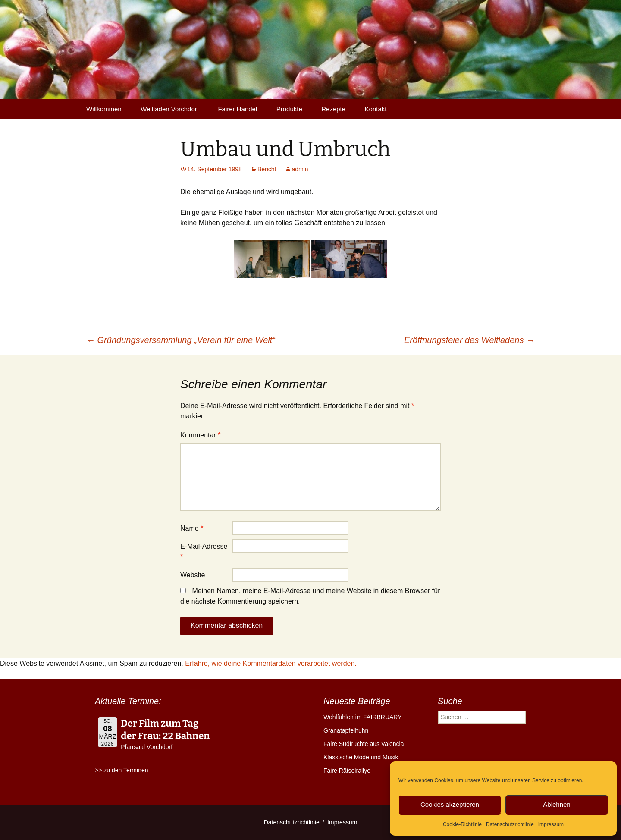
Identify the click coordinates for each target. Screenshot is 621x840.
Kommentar (200, 435)
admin (300, 169)
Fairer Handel (237, 109)
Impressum (551, 824)
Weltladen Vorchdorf (170, 109)
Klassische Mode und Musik (361, 757)
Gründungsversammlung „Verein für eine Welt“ (181, 340)
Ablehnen (557, 804)
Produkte (289, 109)
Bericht (267, 169)
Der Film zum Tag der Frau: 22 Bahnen (165, 730)
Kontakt (376, 109)
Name (192, 528)
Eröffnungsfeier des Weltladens (469, 340)
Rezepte (333, 109)
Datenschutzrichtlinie (510, 824)
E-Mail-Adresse (204, 552)
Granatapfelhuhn (346, 730)
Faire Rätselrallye (347, 771)
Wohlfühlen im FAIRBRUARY (363, 717)
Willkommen (104, 109)
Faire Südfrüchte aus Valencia (364, 744)
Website (193, 575)
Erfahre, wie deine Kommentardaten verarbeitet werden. (271, 663)
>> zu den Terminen (122, 770)
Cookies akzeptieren (450, 804)
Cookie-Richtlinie (462, 824)
